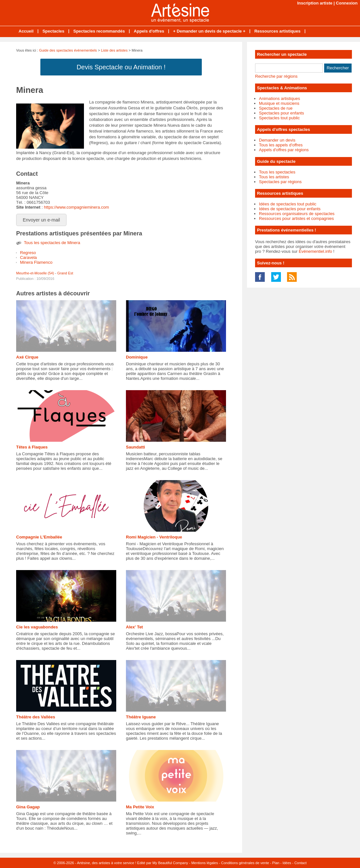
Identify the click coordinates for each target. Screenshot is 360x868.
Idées (287, 863)
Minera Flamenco (36, 262)
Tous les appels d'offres (281, 145)
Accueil (26, 31)
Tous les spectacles (277, 172)
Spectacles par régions (280, 182)
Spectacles (53, 31)
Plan (276, 863)
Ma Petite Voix (140, 807)
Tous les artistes (274, 177)
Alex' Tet (134, 627)
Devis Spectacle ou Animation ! (121, 67)
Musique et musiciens (279, 103)
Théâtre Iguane (141, 717)
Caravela (28, 257)
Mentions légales (205, 863)
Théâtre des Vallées (36, 717)
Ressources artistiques (278, 31)
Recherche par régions (276, 76)
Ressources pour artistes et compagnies (296, 218)
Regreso (28, 253)
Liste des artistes (114, 50)
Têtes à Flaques (32, 447)
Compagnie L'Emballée (39, 537)
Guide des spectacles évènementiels (68, 50)
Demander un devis (277, 140)
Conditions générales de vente (245, 863)
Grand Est (65, 273)
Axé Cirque (27, 357)
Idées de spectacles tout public (288, 204)
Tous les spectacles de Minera (52, 243)
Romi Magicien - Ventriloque (154, 537)
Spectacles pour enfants (281, 113)
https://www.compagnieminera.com (77, 207)
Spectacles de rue (276, 108)
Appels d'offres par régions (284, 150)
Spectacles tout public (279, 118)
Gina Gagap (28, 807)
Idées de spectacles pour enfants (290, 209)
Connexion (347, 3)
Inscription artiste (315, 3)
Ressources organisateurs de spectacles (297, 214)
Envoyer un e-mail (41, 220)
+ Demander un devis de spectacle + (209, 31)
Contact (301, 863)
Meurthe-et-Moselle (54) (35, 273)
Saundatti (135, 447)
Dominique (137, 357)
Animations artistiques (279, 99)
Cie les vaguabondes (37, 627)
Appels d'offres (149, 31)
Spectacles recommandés (99, 31)
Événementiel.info (315, 251)
